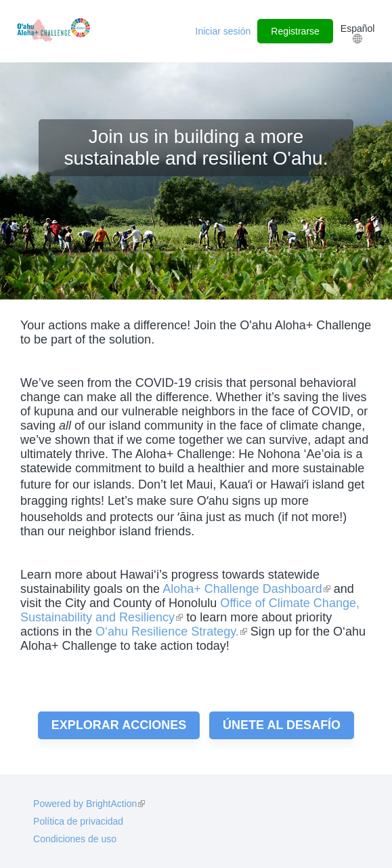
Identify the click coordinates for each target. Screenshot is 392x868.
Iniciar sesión (223, 31)
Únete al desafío (282, 725)
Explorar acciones (119, 725)
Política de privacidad (78, 821)
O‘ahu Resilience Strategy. (171, 632)
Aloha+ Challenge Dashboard (246, 589)
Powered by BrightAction (89, 804)
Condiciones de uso (75, 839)
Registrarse (295, 31)
